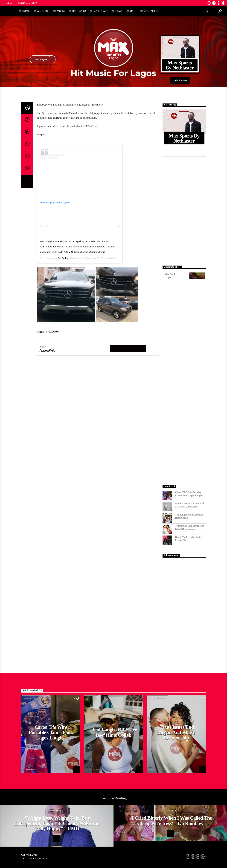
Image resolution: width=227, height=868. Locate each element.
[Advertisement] (184, 210)
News (119, 11)
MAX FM (28, 768)
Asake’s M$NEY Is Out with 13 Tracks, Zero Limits (190, 505)
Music (61, 11)
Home (26, 11)
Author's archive (128, 348)
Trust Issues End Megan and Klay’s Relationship (190, 527)
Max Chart (101, 11)
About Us (43, 11)
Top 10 (7, 3)
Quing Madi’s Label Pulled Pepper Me (189, 539)
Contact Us (151, 11)
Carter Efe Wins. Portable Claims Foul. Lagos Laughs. (189, 494)
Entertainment (32, 698)
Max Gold (170, 274)
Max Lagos (43, 59)
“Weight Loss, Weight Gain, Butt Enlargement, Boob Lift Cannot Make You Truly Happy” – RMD (57, 823)
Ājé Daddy (63, 258)
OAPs (133, 11)
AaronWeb (47, 350)
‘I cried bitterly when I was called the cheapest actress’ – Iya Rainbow (171, 821)
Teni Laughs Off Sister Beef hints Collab (189, 516)
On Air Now (180, 81)
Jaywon (54, 332)
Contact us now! (27, 3)
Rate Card (79, 11)
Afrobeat (91, 698)
